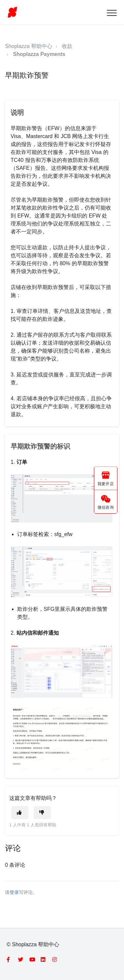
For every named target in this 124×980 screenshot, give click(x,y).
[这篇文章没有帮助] (42, 813)
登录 (14, 892)
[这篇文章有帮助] (20, 813)
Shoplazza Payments (39, 54)
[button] (112, 13)
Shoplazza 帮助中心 (29, 46)
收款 (67, 46)
